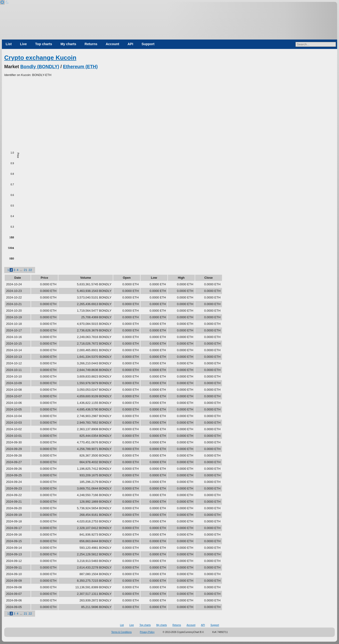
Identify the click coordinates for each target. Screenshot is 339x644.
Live (23, 44)
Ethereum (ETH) (80, 67)
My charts (68, 44)
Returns (91, 44)
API (130, 44)
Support (148, 44)
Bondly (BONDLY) (40, 67)
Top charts (44, 44)
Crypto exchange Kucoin (40, 58)
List (9, 44)
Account (112, 44)
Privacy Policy (147, 632)
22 (30, 270)
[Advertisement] (169, 113)
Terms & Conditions (122, 632)
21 (25, 270)
